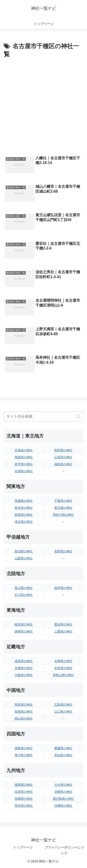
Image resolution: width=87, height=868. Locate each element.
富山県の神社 (24, 588)
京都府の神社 (24, 668)
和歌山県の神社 (63, 675)
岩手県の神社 (24, 464)
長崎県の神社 (24, 799)
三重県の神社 (63, 631)
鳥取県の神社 (24, 705)
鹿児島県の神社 (63, 799)
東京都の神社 (63, 508)
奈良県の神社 (63, 668)
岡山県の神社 (24, 719)
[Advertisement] (43, 106)
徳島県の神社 (24, 748)
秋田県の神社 (63, 450)
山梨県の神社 (24, 558)
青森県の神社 (24, 457)
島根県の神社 (24, 712)
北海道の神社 (24, 450)
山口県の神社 (63, 712)
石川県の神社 (24, 595)
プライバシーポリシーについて (64, 850)
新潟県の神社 (24, 551)
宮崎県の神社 (63, 792)
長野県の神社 (63, 551)
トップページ (23, 847)
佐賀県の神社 (24, 792)
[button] (79, 416)
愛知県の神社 (63, 624)
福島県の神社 (63, 464)
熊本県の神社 (24, 806)
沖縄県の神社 (63, 806)
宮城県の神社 (24, 471)
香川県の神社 (24, 755)
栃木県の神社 (24, 508)
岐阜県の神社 (24, 624)
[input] (43, 417)
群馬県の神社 (24, 515)
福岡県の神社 (24, 785)
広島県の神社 (63, 705)
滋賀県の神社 (24, 661)
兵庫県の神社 (63, 661)
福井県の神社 (63, 588)
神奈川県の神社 (63, 515)
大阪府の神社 (24, 675)
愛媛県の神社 (63, 748)
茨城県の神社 (24, 501)
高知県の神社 (63, 755)
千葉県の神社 (63, 501)
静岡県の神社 (24, 631)
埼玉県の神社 (24, 522)
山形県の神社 (63, 457)
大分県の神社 (63, 785)
